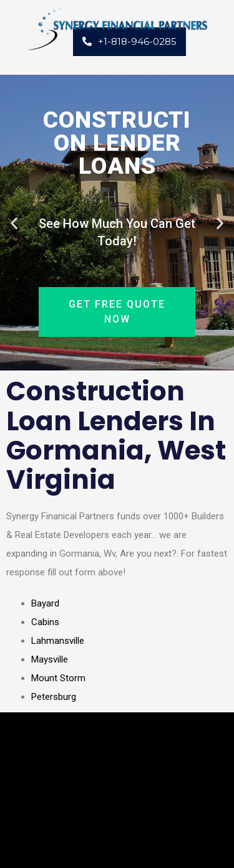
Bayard (45, 603)
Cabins (45, 622)
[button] (14, 223)
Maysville (50, 659)
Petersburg (54, 697)
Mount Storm (58, 678)
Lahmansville (58, 641)
